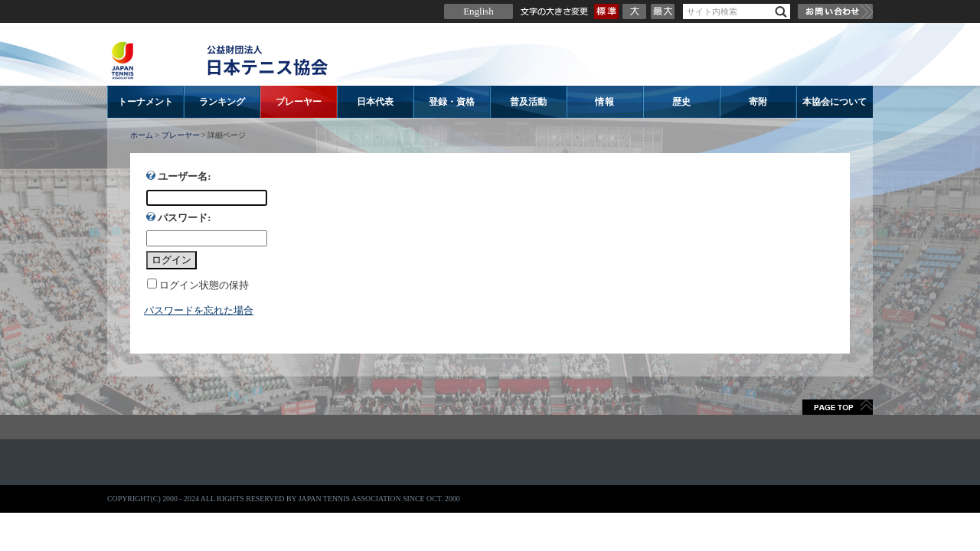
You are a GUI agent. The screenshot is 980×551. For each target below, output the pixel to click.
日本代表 (375, 102)
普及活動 (528, 102)
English (479, 11)
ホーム (142, 135)
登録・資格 (452, 102)
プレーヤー (299, 102)
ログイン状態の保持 (204, 285)
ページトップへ (838, 407)
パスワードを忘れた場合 (199, 310)
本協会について (835, 102)
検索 (781, 12)
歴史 (681, 102)
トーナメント (145, 102)
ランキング (222, 102)
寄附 (758, 102)
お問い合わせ (835, 11)
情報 (605, 102)
